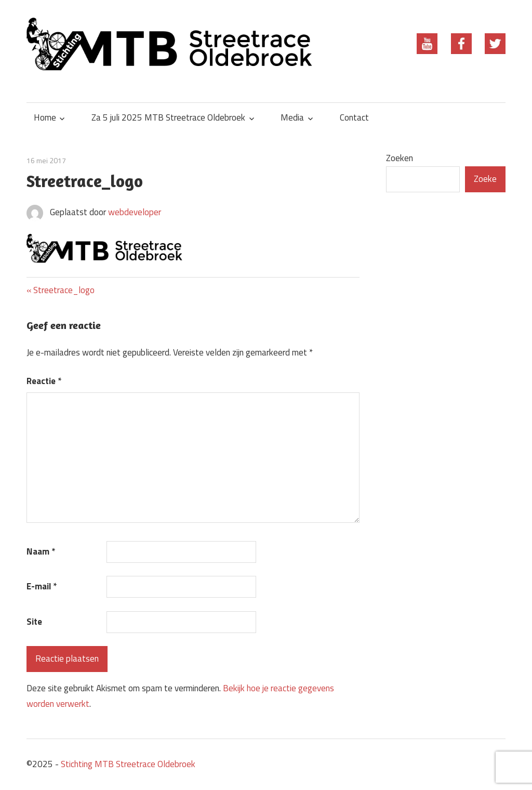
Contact (354, 117)
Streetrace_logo (64, 290)
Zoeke (485, 179)
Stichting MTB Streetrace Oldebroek (128, 764)
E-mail (42, 586)
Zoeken (400, 158)
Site (34, 622)
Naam (41, 551)
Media (292, 117)
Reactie (44, 381)
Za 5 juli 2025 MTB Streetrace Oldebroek (168, 117)
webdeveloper (135, 212)
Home (45, 117)
